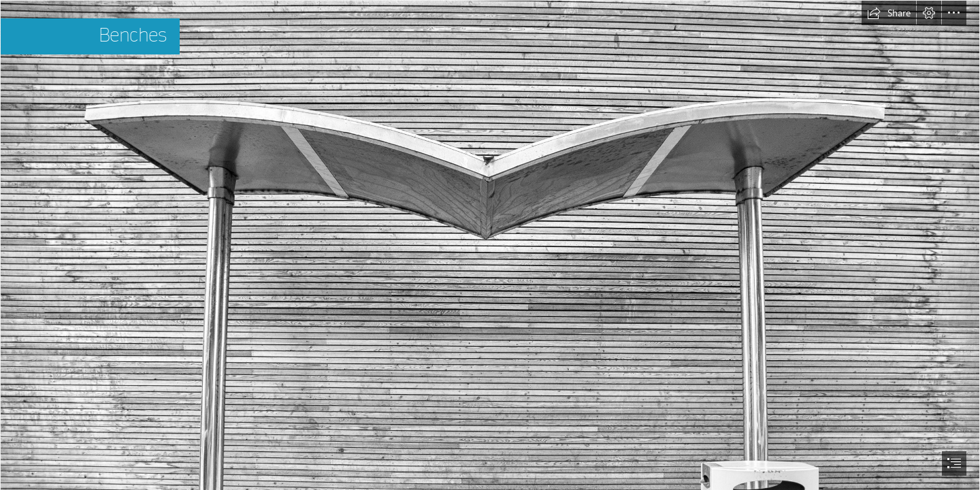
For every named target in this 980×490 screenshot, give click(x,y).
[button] (889, 13)
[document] (490, 245)
